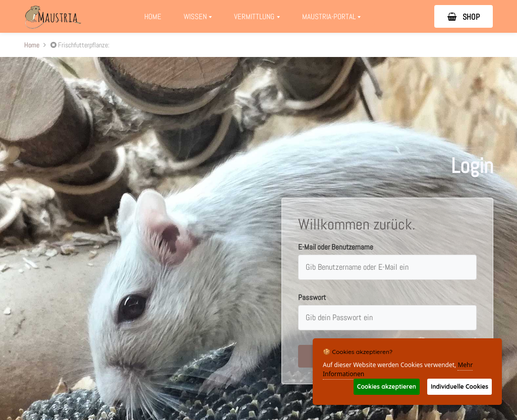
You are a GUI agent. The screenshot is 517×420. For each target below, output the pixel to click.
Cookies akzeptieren (387, 386)
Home (153, 16)
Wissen (198, 19)
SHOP (464, 17)
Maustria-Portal (335, 19)
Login (472, 166)
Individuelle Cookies (459, 386)
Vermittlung (260, 19)
